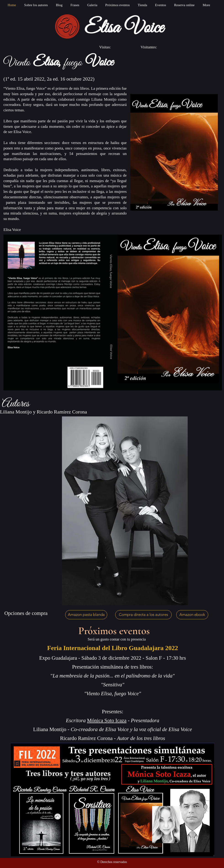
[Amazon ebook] (192, 615)
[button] (92, 5)
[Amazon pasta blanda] (86, 615)
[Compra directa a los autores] (143, 615)
